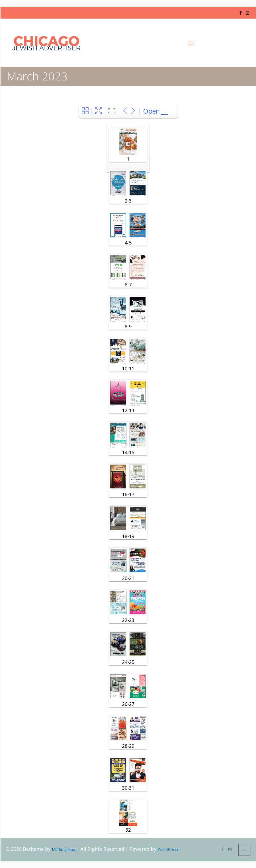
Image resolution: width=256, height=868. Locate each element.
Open (151, 111)
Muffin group (64, 849)
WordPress (168, 849)
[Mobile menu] (191, 42)
